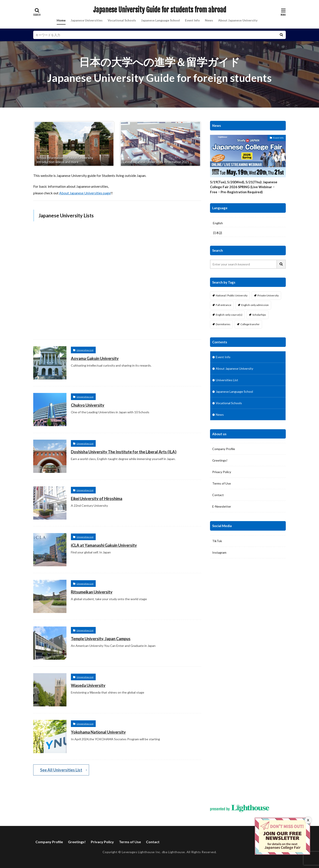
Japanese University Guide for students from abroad (160, 10)
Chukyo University (88, 405)
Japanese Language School (160, 20)
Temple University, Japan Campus (101, 639)
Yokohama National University (98, 732)
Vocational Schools (122, 20)
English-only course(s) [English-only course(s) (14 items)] (229, 315)
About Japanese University (238, 20)
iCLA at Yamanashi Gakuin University (104, 545)
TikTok (217, 541)
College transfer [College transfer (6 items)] (250, 324)
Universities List (85, 350)
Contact (218, 495)
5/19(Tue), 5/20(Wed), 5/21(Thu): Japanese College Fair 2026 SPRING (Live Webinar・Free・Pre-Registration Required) (244, 187)
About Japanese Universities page (85, 193)
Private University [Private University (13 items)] (268, 295)
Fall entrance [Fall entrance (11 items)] (224, 305)
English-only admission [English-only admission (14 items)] (255, 305)
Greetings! (220, 460)
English (218, 223)
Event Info (192, 20)
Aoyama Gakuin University (95, 358)
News (209, 20)
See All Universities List (61, 770)
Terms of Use (222, 483)
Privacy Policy (222, 472)
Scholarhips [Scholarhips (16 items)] (259, 315)
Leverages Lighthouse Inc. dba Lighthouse (153, 852)
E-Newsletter (222, 506)
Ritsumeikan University (92, 592)
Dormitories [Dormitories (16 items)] (223, 324)
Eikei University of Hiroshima (97, 499)
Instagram (219, 552)
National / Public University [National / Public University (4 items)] (232, 295)
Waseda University (88, 685)
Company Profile (224, 449)
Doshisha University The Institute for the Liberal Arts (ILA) (124, 452)
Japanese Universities (87, 20)
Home (61, 20)
